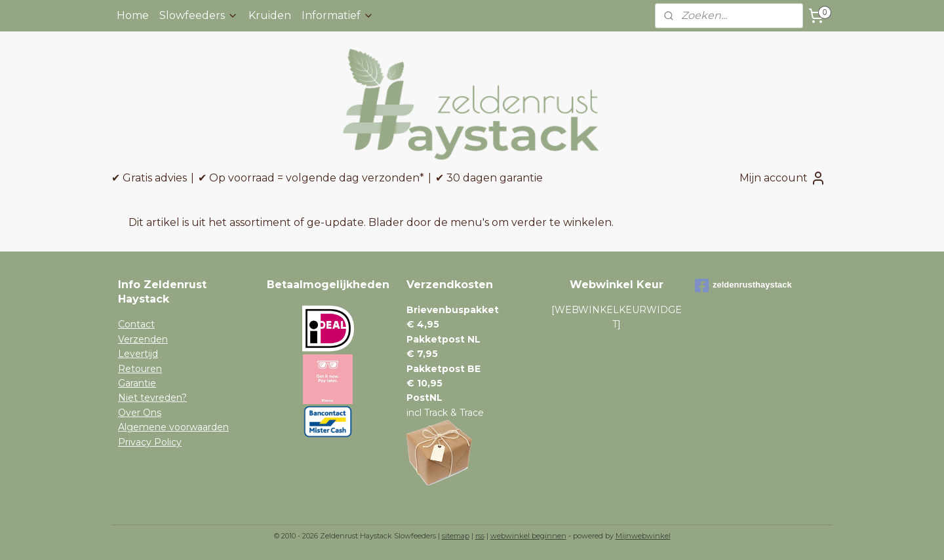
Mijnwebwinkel (643, 536)
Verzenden (143, 339)
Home (133, 15)
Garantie (137, 383)
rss (480, 536)
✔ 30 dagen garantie (489, 178)
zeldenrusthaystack (743, 286)
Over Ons (140, 413)
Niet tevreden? (152, 398)
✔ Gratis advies (149, 178)
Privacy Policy (150, 442)
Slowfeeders (199, 15)
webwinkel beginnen (528, 536)
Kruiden (270, 15)
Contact (136, 324)
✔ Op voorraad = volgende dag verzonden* (311, 178)
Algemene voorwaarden (173, 427)
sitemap (456, 536)
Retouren (140, 369)
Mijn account (783, 178)
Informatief (338, 15)
